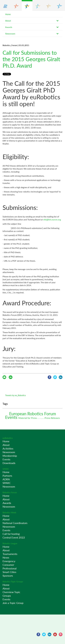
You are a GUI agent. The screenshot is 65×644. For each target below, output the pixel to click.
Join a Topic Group (13, 603)
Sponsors (8, 576)
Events (12, 417)
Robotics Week (9, 512)
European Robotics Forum (33, 414)
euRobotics (8, 438)
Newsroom (10, 34)
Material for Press (28, 418)
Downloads (9, 463)
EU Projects (41, 418)
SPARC (6, 469)
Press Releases (52, 418)
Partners (7, 476)
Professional (10, 568)
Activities (8, 448)
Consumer (8, 565)
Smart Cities (9, 572)
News (6, 557)
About (8, 21)
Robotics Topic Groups (13, 581)
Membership (10, 456)
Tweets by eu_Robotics (16, 395)
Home (8, 14)
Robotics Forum (10, 492)
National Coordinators (15, 523)
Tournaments (10, 554)
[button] (5, 5)
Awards (9, 27)
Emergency (9, 561)
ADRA (6, 479)
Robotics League (10, 543)
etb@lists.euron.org (52, 220)
